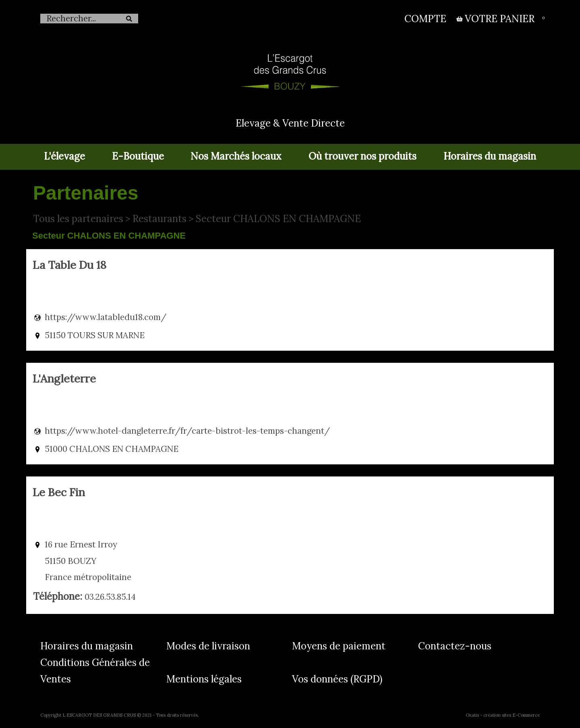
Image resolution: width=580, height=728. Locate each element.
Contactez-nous (455, 646)
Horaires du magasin (490, 156)
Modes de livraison (208, 646)
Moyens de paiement (339, 646)
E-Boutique (138, 156)
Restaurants (159, 219)
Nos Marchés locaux (236, 156)
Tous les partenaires (78, 219)
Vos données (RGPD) (337, 679)
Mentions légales (204, 679)
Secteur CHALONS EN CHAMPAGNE (278, 219)
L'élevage (64, 156)
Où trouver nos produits (362, 156)
